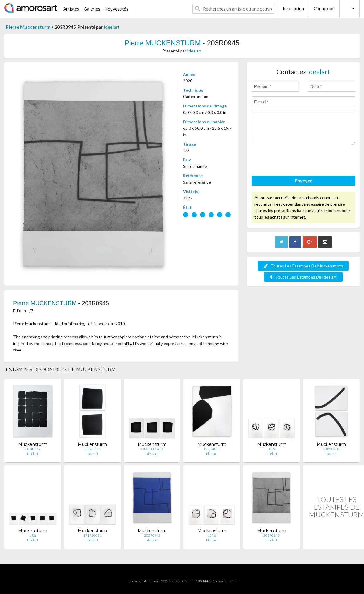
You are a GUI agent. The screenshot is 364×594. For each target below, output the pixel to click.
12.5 (272, 449)
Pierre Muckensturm (28, 27)
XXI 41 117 (93, 449)
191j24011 (212, 449)
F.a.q (233, 581)
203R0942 (152, 535)
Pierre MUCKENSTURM (163, 43)
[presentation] (296, 161)
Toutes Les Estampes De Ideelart (303, 277)
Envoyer (303, 181)
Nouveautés (116, 9)
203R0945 (271, 535)
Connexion (324, 8)
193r (33, 535)
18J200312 (331, 449)
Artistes (71, 9)
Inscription (293, 8)
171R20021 (92, 535)
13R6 (212, 535)
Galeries (92, 9)
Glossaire (220, 581)
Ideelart (112, 27)
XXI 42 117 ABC (152, 449)
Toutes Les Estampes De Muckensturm (303, 266)
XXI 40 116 (33, 449)
